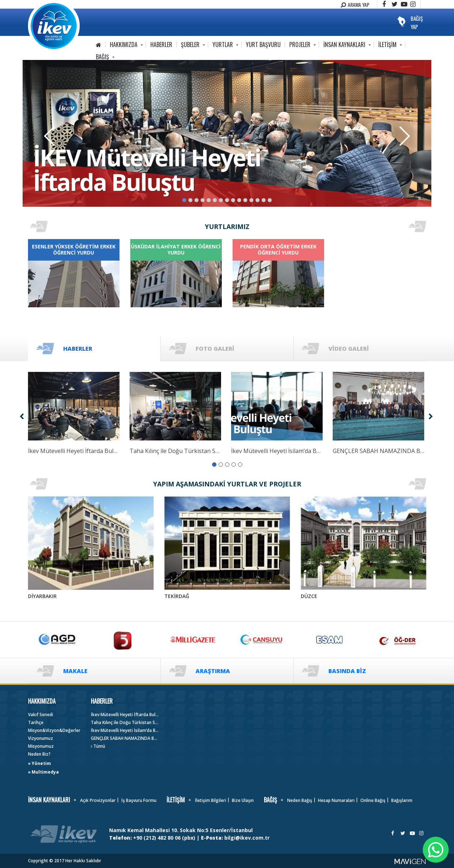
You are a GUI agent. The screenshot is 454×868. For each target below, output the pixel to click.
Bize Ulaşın (243, 800)
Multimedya (45, 772)
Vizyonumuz (41, 738)
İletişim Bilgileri (210, 800)
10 (239, 200)
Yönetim (41, 763)
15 (270, 200)
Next (405, 136)
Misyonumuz (41, 746)
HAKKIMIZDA (124, 45)
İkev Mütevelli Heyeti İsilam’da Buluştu (125, 730)
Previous (49, 136)
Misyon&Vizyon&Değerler (54, 730)
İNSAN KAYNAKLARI (344, 45)
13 (258, 200)
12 (251, 200)
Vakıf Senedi (41, 715)
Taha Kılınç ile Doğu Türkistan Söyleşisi (125, 722)
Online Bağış (373, 800)
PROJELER (300, 45)
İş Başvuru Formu (139, 800)
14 (264, 200)
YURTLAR (223, 45)
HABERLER (161, 45)
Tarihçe (36, 722)
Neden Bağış (300, 800)
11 (245, 200)
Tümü (98, 746)
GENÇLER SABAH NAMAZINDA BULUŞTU (125, 738)
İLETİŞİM (387, 45)
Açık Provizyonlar (98, 800)
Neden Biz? (39, 754)
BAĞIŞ (102, 57)
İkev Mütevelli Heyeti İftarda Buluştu (125, 715)
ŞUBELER (190, 45)
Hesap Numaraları (336, 800)
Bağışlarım (402, 800)
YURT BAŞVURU (263, 45)
